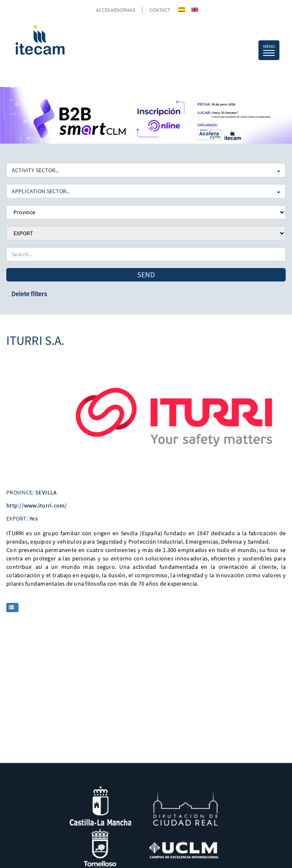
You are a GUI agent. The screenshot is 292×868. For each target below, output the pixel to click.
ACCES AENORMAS (116, 10)
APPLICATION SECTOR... (146, 191)
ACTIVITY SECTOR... (146, 170)
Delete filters (29, 294)
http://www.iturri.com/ (37, 505)
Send (146, 275)
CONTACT (160, 10)
